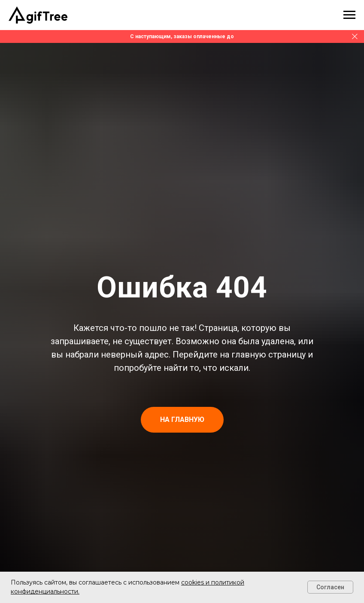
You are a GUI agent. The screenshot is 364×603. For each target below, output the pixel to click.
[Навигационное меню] (349, 15)
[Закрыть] (355, 37)
